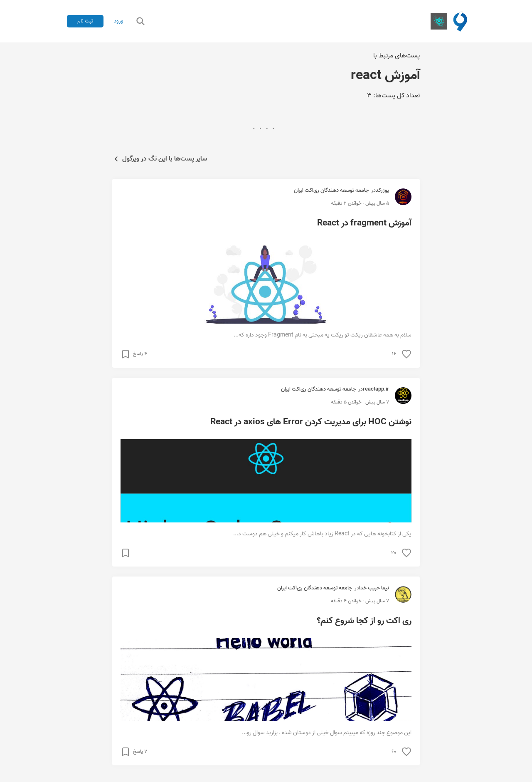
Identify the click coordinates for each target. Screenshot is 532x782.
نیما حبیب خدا (374, 588)
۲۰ (394, 553)
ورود (119, 21)
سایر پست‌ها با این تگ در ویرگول (160, 159)
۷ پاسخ (140, 752)
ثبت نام (85, 21)
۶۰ (394, 752)
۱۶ (394, 354)
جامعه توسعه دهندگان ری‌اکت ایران (331, 190)
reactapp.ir (376, 389)
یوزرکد (382, 190)
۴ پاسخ (140, 354)
